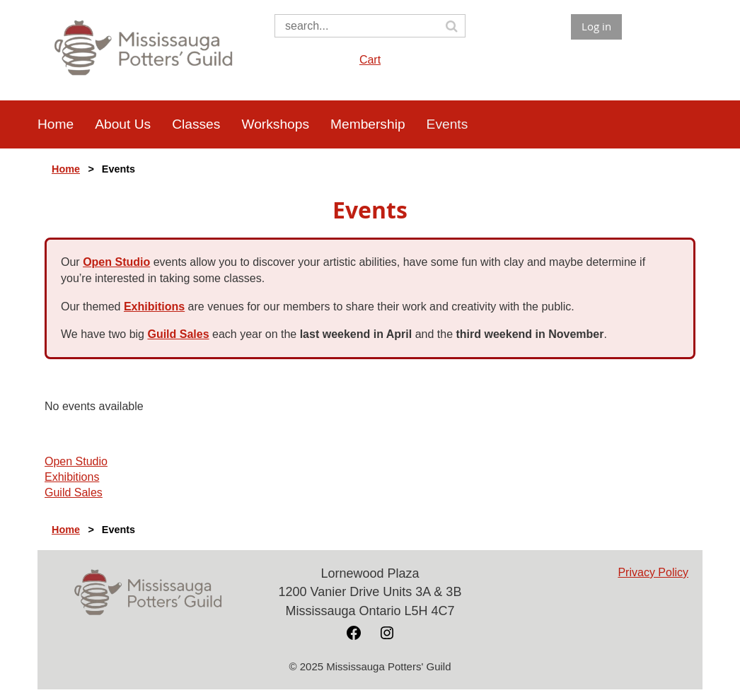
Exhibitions (154, 307)
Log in (596, 26)
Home (66, 169)
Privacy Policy (653, 572)
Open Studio (116, 262)
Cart (370, 60)
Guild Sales (178, 334)
